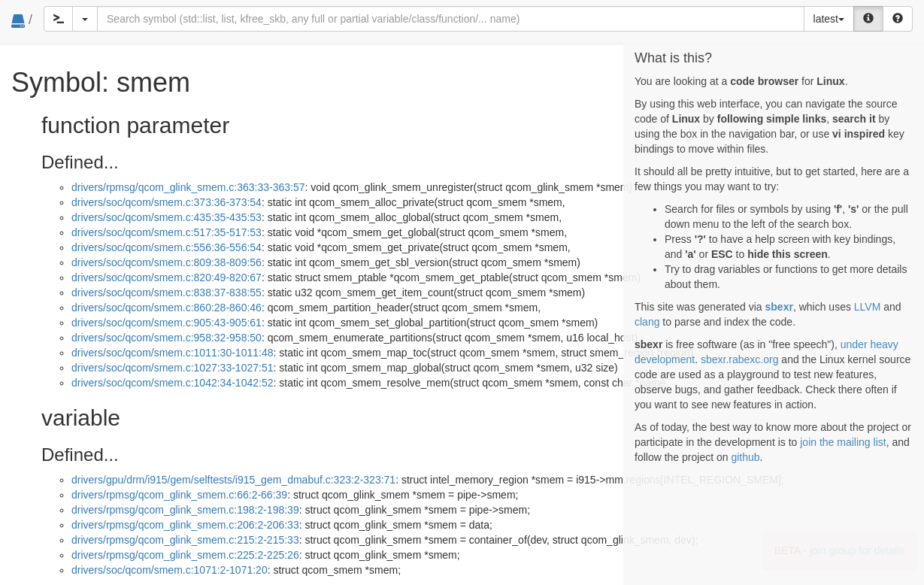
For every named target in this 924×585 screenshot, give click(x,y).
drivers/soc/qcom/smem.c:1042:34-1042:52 (172, 383)
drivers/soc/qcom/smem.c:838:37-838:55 (167, 292)
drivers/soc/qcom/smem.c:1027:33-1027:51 (172, 368)
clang (647, 322)
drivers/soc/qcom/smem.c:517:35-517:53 (167, 232)
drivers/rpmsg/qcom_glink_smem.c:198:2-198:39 (185, 510)
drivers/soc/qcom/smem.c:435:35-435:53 (167, 217)
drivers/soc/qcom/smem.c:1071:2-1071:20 (170, 570)
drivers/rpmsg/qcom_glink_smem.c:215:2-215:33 (185, 540)
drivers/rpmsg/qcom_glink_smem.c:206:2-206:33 (185, 525)
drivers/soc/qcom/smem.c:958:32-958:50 (167, 338)
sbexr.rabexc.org (740, 359)
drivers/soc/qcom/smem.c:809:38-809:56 (167, 262)
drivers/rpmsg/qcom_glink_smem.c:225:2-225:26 (185, 555)
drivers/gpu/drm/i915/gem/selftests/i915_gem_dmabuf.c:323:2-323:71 (233, 480)
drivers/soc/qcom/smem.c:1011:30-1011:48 (172, 353)
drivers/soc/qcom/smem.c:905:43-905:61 (167, 323)
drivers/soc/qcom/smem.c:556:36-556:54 (167, 247)
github (745, 457)
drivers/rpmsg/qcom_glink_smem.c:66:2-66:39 (179, 495)
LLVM (868, 307)
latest (829, 19)
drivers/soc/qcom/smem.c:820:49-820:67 (167, 277)
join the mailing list (843, 442)
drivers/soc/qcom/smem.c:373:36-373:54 (167, 202)
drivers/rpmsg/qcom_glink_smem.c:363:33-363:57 (188, 187)
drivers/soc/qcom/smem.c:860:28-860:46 (167, 308)
